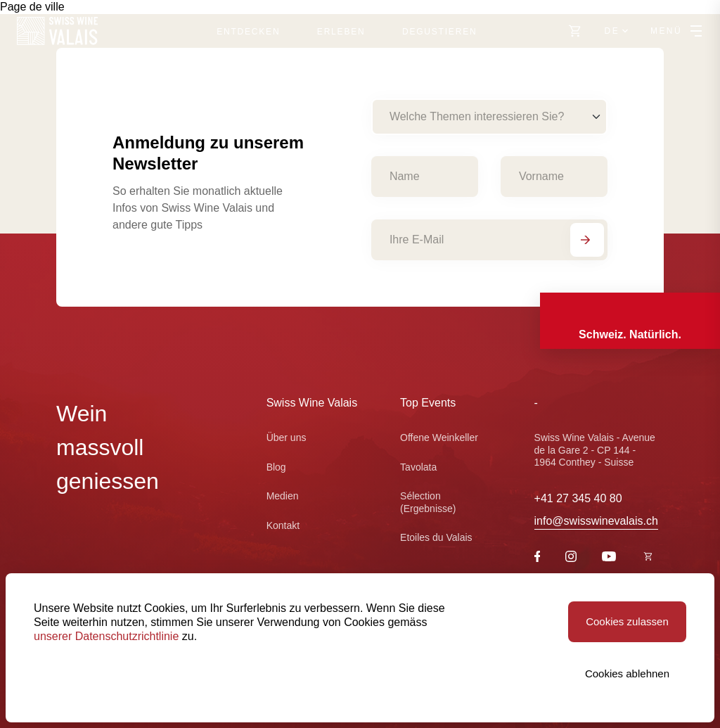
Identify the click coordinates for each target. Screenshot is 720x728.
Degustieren (439, 32)
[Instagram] (571, 558)
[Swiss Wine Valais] (57, 31)
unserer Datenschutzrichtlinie (106, 636)
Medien (283, 496)
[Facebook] (538, 558)
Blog (276, 467)
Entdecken (248, 32)
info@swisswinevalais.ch (596, 521)
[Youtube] (609, 557)
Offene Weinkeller (439, 438)
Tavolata (418, 467)
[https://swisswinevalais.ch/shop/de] (575, 31)
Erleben (341, 32)
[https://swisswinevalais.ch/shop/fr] (648, 557)
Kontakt (283, 525)
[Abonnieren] (587, 240)
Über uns (287, 438)
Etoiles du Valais (436, 537)
